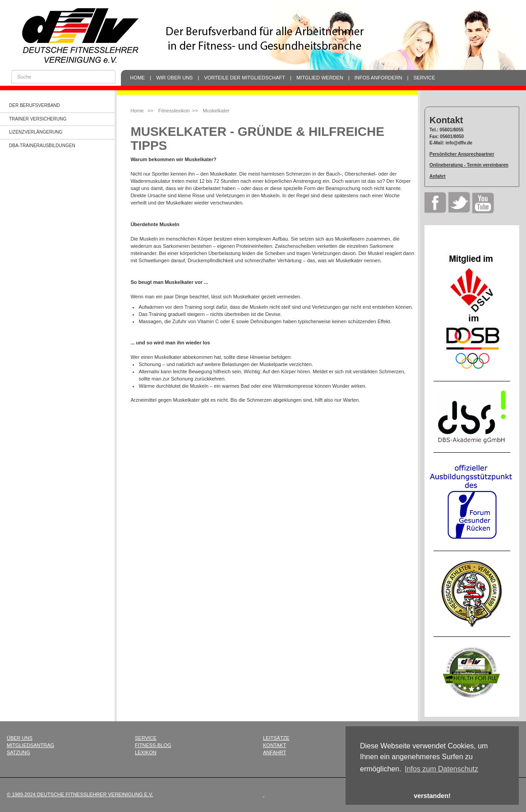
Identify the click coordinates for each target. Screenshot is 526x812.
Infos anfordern (378, 78)
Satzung (18, 752)
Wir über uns (174, 78)
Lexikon (146, 752)
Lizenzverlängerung (36, 132)
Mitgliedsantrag (30, 745)
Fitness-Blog (153, 745)
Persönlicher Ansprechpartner (462, 154)
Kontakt (275, 745)
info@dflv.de (459, 143)
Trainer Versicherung (38, 119)
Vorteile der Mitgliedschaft (245, 78)
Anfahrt (438, 176)
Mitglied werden (320, 78)
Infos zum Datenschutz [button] (441, 769)
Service (424, 78)
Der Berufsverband (35, 105)
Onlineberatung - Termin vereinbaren (469, 165)
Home (137, 78)
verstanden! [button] (432, 796)
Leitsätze (276, 738)
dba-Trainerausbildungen (42, 146)
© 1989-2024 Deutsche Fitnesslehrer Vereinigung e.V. (80, 794)
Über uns (20, 738)
